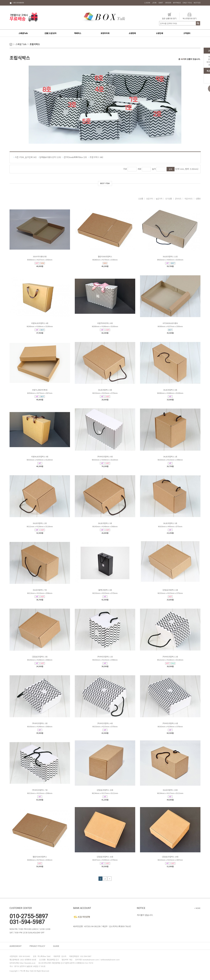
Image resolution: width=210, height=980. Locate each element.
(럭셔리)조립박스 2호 (170, 657)
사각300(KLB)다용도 (170, 323)
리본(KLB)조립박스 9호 (40, 456)
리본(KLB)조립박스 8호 (40, 323)
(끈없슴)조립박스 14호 (170, 857)
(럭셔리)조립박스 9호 (105, 456)
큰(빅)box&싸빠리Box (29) (75, 157)
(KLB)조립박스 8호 (170, 390)
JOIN (154, 3)
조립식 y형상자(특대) (40, 390)
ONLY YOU (187, 3)
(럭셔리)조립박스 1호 (105, 657)
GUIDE (56, 946)
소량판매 (132, 33)
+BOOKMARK (17, 3)
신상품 (141, 199)
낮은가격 (149, 199)
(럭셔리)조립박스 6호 (170, 723)
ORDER (168, 3)
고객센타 (187, 33)
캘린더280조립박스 (40, 857)
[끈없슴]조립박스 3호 (40, 657)
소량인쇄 (160, 33)
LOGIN (147, 3)
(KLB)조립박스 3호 (105, 523)
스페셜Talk (23, 33)
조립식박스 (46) (96, 157)
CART (161, 3)
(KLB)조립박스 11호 (170, 256)
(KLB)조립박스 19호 (170, 790)
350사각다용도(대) (40, 256)
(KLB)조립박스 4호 (105, 390)
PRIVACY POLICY (37, 946)
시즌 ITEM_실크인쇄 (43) (26, 157)
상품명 (198, 199)
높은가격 (159, 199)
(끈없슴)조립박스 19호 (105, 790)
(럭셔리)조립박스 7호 (40, 790)
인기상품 (168, 199)
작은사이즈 (189, 199)
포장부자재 (105, 33)
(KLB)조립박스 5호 (170, 523)
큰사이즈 (178, 199)
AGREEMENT (16, 946)
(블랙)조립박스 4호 (105, 590)
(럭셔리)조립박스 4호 (105, 723)
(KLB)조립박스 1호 (170, 456)
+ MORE (197, 908)
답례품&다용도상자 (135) (50, 157)
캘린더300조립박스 (105, 256)
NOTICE (197, 3)
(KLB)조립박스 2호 (40, 523)
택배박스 (78, 33)
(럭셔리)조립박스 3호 (40, 723)
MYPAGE (177, 3)
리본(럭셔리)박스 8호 (105, 323)
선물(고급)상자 (50, 33)
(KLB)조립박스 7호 (40, 590)
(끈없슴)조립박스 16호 (105, 857)
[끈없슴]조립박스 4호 (170, 590)
